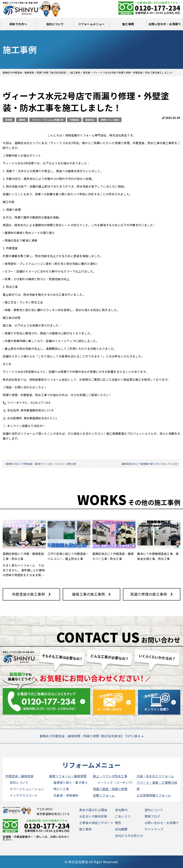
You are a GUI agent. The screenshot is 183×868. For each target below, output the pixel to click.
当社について (55, 24)
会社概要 (121, 829)
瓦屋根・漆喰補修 (66, 795)
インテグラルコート (24, 795)
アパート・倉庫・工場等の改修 (157, 786)
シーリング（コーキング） (116, 782)
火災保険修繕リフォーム (154, 795)
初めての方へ (18, 24)
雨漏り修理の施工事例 (149, 594)
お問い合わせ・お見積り (165, 24)
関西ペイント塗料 (110, 120)
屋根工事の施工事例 (89, 594)
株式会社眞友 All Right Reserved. (93, 862)
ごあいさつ (123, 816)
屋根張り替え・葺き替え (71, 782)
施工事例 (128, 24)
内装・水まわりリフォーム (155, 776)
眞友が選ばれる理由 (93, 810)
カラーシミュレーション (27, 789)
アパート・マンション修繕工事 (48, 120)
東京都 (9, 120)
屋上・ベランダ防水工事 (110, 776)
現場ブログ (152, 816)
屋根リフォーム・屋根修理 (68, 776)
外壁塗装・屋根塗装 (19, 776)
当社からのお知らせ (129, 836)
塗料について (19, 782)
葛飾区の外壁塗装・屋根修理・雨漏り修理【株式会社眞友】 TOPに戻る (91, 736)
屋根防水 (90, 120)
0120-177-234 (158, 8)
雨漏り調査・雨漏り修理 (110, 789)
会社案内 (121, 810)
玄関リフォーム (104, 795)
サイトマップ (154, 829)
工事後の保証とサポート (96, 823)
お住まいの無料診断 (93, 816)
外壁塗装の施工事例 (29, 594)
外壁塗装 (74, 120)
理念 (118, 823)
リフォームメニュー (92, 24)
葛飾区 (22, 120)
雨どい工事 (61, 789)
